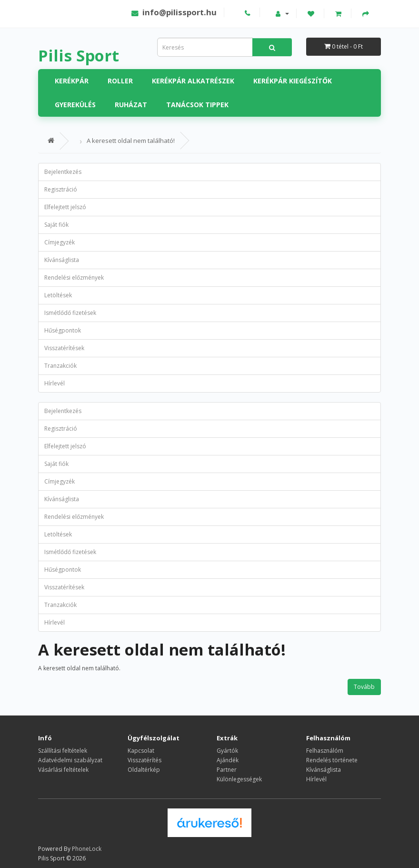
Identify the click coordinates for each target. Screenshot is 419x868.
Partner (227, 770)
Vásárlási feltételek (63, 770)
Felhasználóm (325, 751)
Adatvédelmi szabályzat (70, 760)
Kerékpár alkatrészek (193, 81)
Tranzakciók (60, 366)
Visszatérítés (145, 760)
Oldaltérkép (144, 770)
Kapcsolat (141, 751)
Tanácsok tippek (197, 105)
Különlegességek (239, 779)
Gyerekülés (75, 105)
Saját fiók (56, 225)
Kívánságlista (62, 260)
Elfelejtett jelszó (65, 207)
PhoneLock (87, 849)
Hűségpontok (63, 330)
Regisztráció (61, 189)
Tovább (364, 687)
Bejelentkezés (63, 172)
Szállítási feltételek (63, 751)
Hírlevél (55, 383)
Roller (120, 81)
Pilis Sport (79, 56)
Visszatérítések (64, 348)
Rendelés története (332, 760)
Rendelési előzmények (74, 278)
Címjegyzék (60, 242)
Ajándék (228, 760)
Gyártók (227, 751)
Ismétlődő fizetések (70, 313)
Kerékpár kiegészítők (293, 81)
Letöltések (58, 295)
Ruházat (131, 105)
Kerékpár (72, 81)
